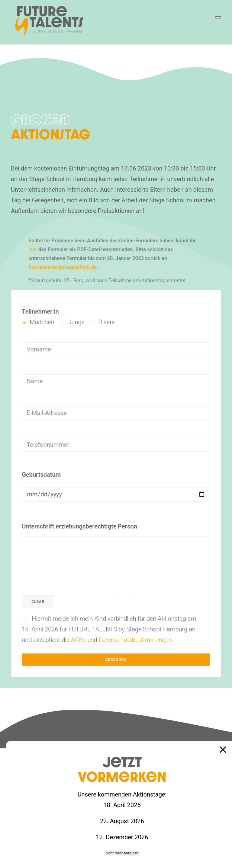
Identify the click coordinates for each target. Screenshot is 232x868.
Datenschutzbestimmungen (132, 611)
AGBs (85, 611)
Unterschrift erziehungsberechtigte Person (86, 519)
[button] (218, 18)
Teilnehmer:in (55, 344)
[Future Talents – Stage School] (49, 21)
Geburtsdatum (55, 477)
